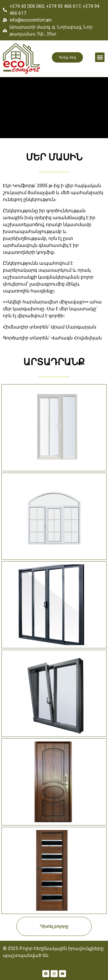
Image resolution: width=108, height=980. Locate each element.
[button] (100, 57)
